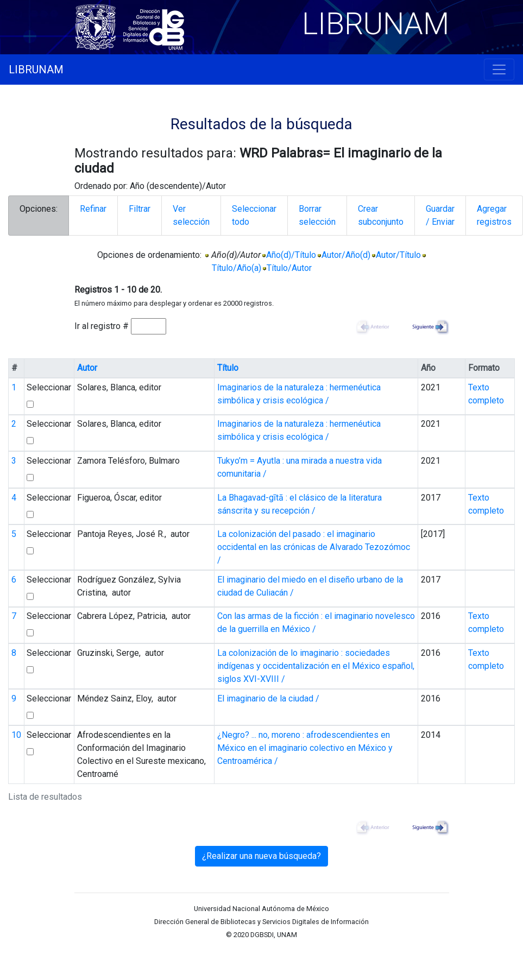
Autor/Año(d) (346, 255)
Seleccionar (49, 387)
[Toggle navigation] (499, 69)
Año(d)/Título (291, 255)
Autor (87, 368)
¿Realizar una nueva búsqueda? (261, 856)
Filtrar (140, 209)
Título (228, 368)
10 (16, 735)
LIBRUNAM (36, 69)
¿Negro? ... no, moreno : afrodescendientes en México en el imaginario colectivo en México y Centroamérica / (305, 748)
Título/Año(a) (237, 268)
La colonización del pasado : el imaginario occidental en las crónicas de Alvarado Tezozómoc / (314, 547)
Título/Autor (289, 268)
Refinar (93, 209)
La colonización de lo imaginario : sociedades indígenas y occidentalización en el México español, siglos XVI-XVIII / (316, 666)
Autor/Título (398, 255)
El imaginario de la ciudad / (268, 698)
